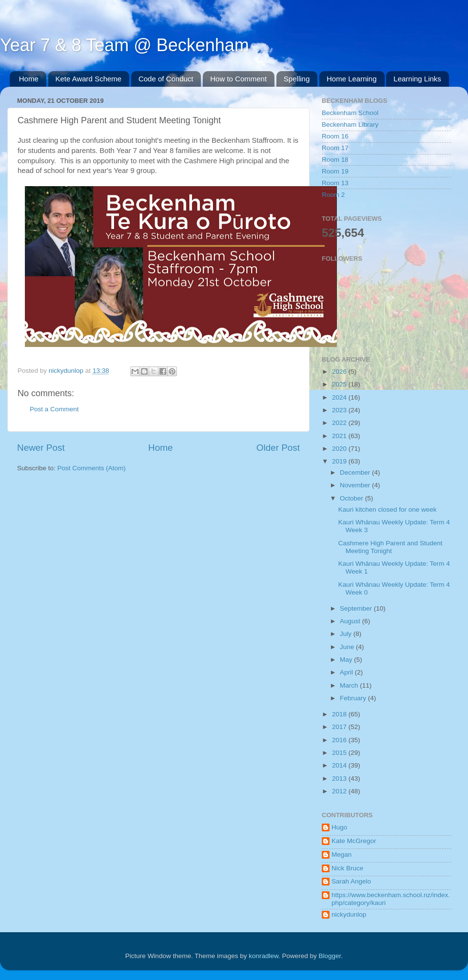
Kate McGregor (354, 841)
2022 (340, 423)
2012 (340, 791)
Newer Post (41, 448)
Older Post (278, 448)
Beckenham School (350, 113)
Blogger (330, 956)
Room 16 (335, 136)
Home (29, 79)
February (354, 698)
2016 (340, 740)
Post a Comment (54, 409)
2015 (340, 753)
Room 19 (335, 171)
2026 (340, 372)
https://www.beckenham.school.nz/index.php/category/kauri (391, 899)
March (350, 685)
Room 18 (335, 160)
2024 (340, 397)
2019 (340, 461)
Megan (341, 855)
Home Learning (352, 79)
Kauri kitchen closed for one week (388, 509)
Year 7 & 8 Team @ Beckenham (125, 45)
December (356, 472)
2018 (340, 714)
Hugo (339, 827)
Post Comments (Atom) (92, 468)
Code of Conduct (166, 79)
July (347, 634)
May (347, 660)
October (352, 498)
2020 (340, 449)
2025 (340, 384)
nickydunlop (349, 914)
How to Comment (238, 79)
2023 (340, 410)
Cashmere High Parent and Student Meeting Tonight (390, 547)
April (347, 672)
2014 (340, 765)
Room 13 (335, 183)
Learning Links (417, 79)
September (357, 608)
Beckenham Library (350, 125)
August (351, 621)
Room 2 (333, 195)
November (356, 485)
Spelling (297, 79)
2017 (340, 727)
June (348, 647)
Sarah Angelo (351, 881)
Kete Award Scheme (89, 79)
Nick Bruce (347, 868)
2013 (340, 778)
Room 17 (335, 148)
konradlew (263, 956)
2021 (340, 436)
